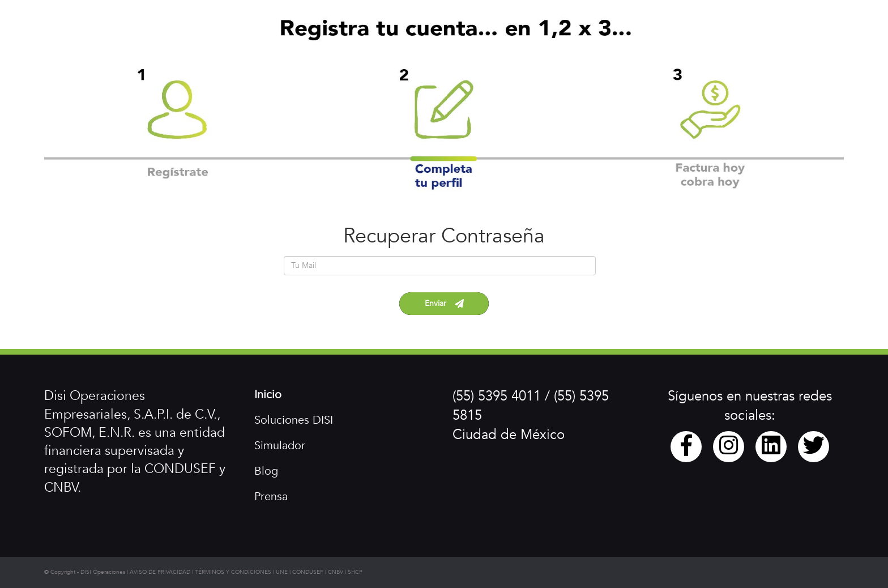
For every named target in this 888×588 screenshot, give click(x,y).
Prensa (271, 497)
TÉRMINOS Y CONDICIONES (233, 572)
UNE (282, 572)
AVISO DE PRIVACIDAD (160, 572)
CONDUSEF (308, 572)
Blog (266, 471)
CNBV (336, 572)
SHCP (355, 572)
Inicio (268, 395)
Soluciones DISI (294, 420)
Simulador (280, 446)
